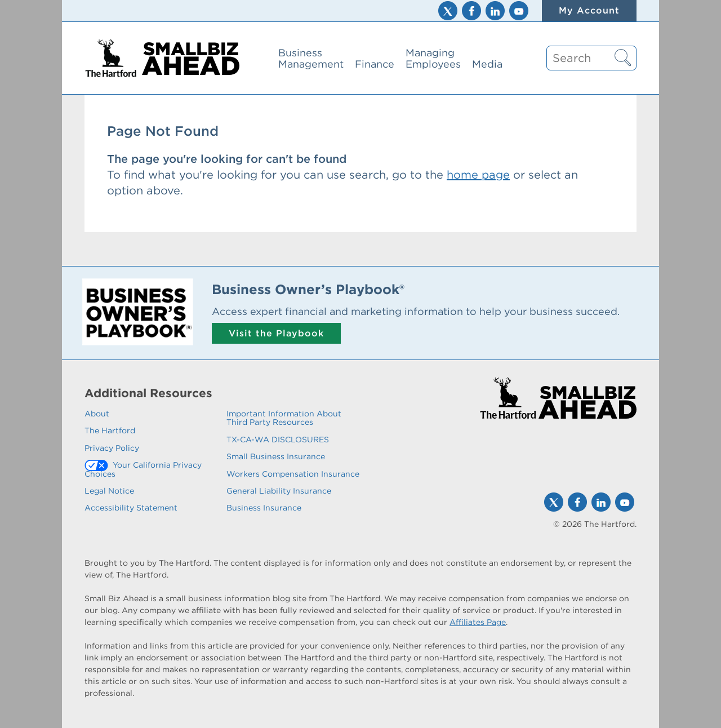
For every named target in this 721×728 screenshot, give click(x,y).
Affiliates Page (478, 622)
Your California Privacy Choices (143, 469)
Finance (375, 64)
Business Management (311, 58)
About (97, 414)
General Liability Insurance (279, 491)
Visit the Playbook (276, 333)
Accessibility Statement (131, 508)
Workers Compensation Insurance (293, 474)
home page (478, 175)
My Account (589, 10)
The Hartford (110, 430)
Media (487, 64)
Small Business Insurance (276, 456)
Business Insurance (264, 508)
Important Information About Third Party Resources (284, 418)
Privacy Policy (112, 448)
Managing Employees (433, 58)
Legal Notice (109, 491)
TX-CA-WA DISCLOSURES (278, 440)
